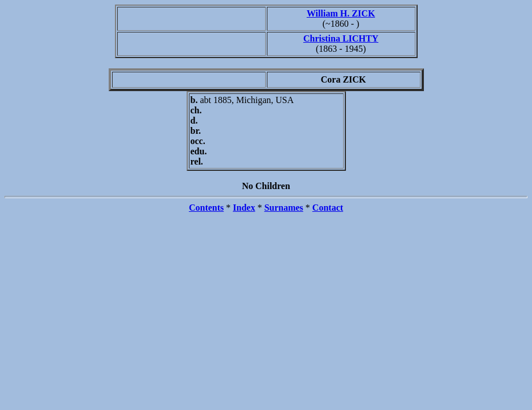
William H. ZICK (341, 13)
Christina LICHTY (341, 38)
